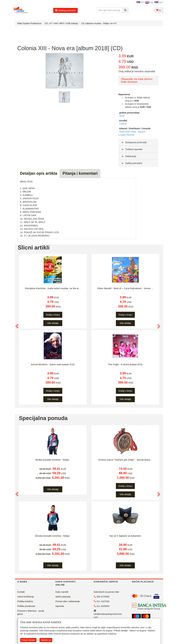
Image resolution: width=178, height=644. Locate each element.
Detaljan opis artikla (39, 173)
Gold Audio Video (128, 132)
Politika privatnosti (26, 606)
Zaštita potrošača (131, 163)
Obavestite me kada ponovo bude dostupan (137, 80)
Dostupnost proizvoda (134, 142)
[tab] (138, 142)
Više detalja (53, 323)
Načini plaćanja (63, 597)
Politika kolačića (25, 601)
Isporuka (60, 606)
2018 (122, 116)
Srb (140, 2)
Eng (149, 2)
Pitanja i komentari (80, 173)
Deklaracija (128, 156)
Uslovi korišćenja (26, 597)
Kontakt (21, 592)
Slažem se (46, 640)
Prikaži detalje (28, 640)
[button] (17, 326)
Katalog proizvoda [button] (66, 10)
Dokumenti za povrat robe (106, 592)
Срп (158, 2)
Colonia (123, 124)
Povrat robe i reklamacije (68, 601)
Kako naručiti (62, 592)
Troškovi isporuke (132, 149)
